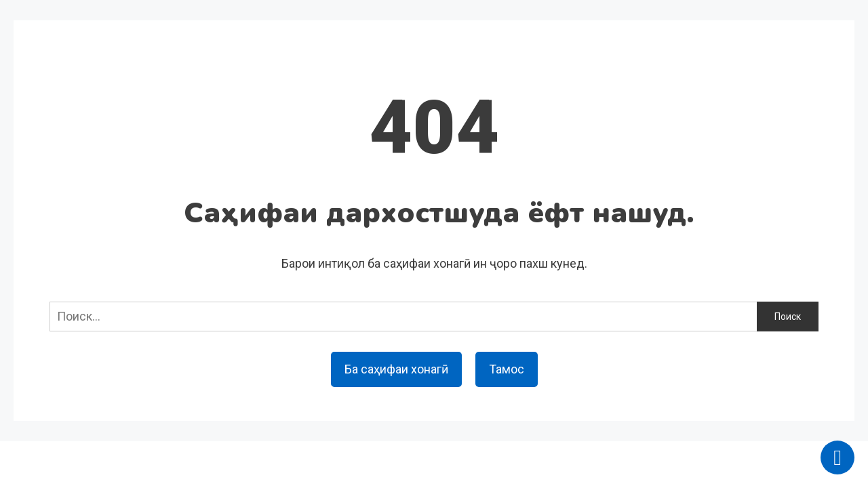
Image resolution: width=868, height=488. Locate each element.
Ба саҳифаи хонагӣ (396, 369)
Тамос (507, 369)
